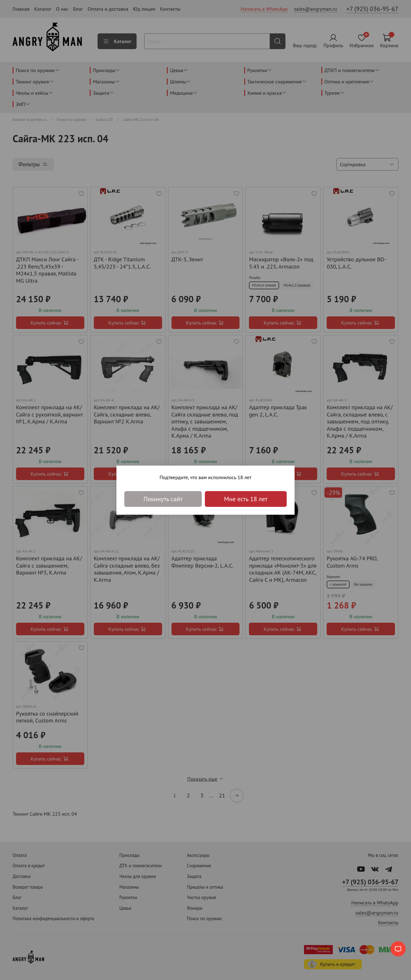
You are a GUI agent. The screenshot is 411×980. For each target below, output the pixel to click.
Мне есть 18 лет (246, 499)
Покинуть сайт (163, 499)
